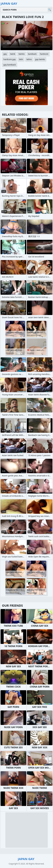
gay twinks (40, 59)
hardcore (44, 54)
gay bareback (10, 65)
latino (29, 59)
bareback (32, 54)
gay (5, 54)
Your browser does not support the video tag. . (26, 36)
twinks (22, 54)
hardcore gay (9, 59)
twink (13, 54)
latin (21, 59)
